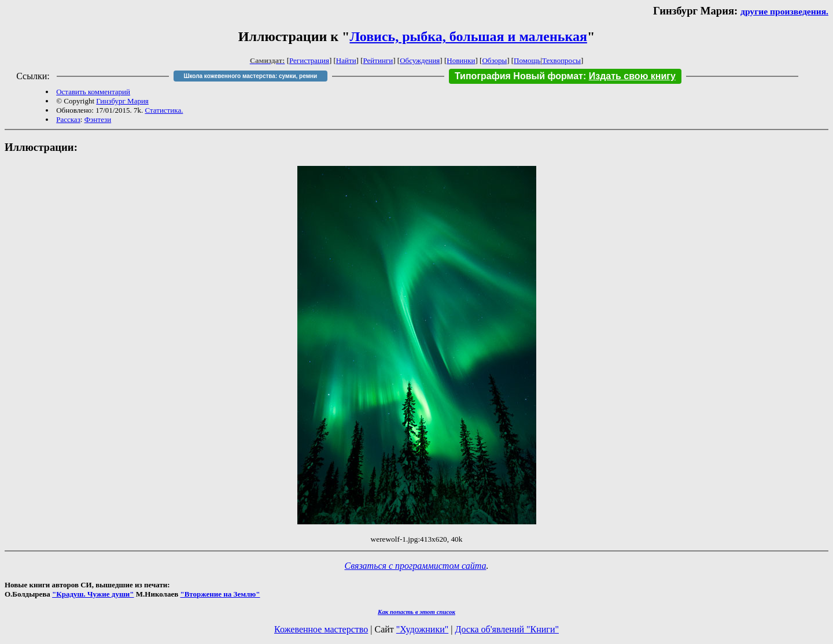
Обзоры (494, 60)
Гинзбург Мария (122, 101)
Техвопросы (561, 60)
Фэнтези (98, 119)
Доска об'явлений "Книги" (507, 629)
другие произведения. (784, 11)
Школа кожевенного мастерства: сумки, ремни (250, 76)
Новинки (461, 60)
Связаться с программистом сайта (416, 566)
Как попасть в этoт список (417, 612)
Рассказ (68, 119)
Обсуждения (420, 60)
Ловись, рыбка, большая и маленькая (468, 36)
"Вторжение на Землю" (220, 594)
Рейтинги (378, 60)
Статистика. (164, 110)
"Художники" (422, 629)
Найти (346, 60)
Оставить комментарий (93, 92)
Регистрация (309, 60)
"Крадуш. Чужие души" (93, 594)
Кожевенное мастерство (321, 629)
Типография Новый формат (519, 76)
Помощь (527, 60)
